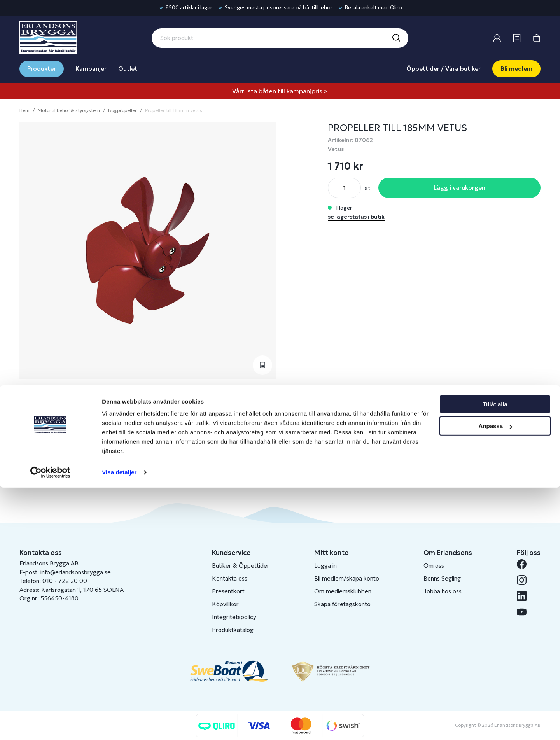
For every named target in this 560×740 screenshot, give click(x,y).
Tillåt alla (495, 657)
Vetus (336, 149)
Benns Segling (442, 578)
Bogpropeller (122, 110)
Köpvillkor (225, 604)
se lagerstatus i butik (356, 217)
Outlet (128, 69)
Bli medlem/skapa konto (347, 578)
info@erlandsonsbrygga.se (76, 572)
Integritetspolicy (234, 617)
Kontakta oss (230, 578)
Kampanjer (91, 69)
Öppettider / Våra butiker (444, 69)
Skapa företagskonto (342, 604)
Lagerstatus (44, 422)
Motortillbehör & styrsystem (69, 110)
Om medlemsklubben (343, 591)
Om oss (434, 566)
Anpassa (495, 678)
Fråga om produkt (54, 446)
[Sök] (396, 38)
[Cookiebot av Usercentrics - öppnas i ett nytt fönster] (50, 725)
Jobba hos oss (443, 591)
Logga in (325, 566)
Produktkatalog (233, 630)
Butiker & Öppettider (241, 566)
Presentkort (228, 591)
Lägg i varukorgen (459, 188)
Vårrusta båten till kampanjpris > (280, 91)
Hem (24, 110)
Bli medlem (516, 69)
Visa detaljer (119, 725)
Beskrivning (43, 399)
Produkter (42, 69)
